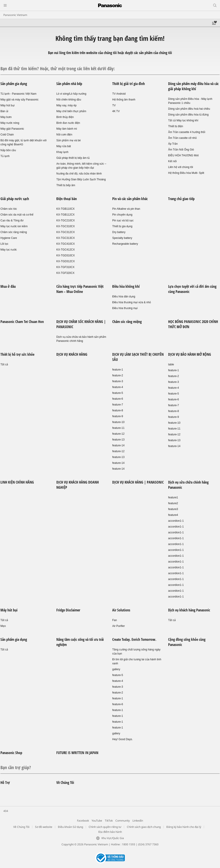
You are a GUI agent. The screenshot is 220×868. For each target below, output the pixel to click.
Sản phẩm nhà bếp (69, 84)
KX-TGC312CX (66, 232)
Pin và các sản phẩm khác (130, 199)
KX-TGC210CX (66, 220)
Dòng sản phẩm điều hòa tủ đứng (188, 115)
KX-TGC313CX (66, 238)
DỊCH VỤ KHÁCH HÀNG (72, 354)
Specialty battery (122, 238)
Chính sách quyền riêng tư (105, 827)
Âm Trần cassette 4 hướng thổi (187, 132)
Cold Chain (7, 135)
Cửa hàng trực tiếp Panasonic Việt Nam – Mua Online (80, 289)
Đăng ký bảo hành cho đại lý (184, 827)
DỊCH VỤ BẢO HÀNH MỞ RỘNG (190, 354)
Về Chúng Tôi (65, 783)
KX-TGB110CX (65, 209)
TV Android (119, 94)
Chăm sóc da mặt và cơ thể (17, 215)
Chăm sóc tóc (9, 209)
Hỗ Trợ (5, 783)
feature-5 (118, 393)
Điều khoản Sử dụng (70, 827)
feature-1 (118, 370)
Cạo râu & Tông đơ (12, 220)
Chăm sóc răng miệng (14, 232)
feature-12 (118, 434)
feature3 (173, 509)
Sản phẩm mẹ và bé (68, 140)
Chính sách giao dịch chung (144, 827)
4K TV (116, 111)
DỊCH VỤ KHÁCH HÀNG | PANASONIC (138, 482)
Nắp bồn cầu (8, 150)
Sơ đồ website (44, 827)
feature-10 (118, 422)
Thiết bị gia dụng (122, 226)
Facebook (83, 821)
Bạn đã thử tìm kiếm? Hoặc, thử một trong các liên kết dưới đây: (58, 69)
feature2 (173, 503)
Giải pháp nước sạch (15, 199)
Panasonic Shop (11, 753)
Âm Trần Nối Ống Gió (181, 150)
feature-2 (118, 375)
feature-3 (118, 381)
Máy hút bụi (7, 105)
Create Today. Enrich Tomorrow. (134, 639)
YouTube (97, 821)
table (171, 364)
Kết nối (172, 161)
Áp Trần (173, 144)
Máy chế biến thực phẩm (71, 111)
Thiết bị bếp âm (66, 185)
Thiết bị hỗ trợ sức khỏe (17, 354)
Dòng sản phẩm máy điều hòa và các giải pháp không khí (193, 86)
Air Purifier (119, 626)
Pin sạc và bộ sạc (123, 220)
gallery (116, 669)
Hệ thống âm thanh (124, 100)
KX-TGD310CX (66, 255)
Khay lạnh (62, 152)
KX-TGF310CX (65, 267)
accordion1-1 (176, 521)
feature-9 (118, 416)
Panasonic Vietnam (15, 15)
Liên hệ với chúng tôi (181, 167)
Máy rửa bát (64, 146)
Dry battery (119, 232)
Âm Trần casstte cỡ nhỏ (182, 138)
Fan (115, 620)
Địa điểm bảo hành (110, 832)
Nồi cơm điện (64, 135)
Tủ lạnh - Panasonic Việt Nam (18, 94)
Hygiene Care (9, 238)
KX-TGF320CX (65, 273)
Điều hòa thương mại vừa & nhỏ (132, 302)
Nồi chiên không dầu (69, 100)
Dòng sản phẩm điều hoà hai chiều (189, 109)
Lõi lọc (4, 244)
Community (123, 821)
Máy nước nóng (10, 123)
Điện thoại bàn (67, 199)
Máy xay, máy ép (66, 105)
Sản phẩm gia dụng (14, 84)
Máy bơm (6, 117)
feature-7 (118, 405)
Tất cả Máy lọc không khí (183, 120)
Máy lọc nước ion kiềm (14, 226)
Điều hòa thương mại (125, 308)
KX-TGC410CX (66, 244)
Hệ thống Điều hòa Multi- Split (186, 173)
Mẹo (3, 626)
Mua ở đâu (8, 286)
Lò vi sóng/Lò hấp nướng (71, 94)
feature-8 (118, 410)
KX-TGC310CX (66, 226)
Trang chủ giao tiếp (181, 199)
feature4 (173, 515)
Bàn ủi (4, 111)
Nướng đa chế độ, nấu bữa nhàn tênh (79, 174)
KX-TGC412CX (66, 250)
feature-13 (118, 440)
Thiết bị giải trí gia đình (129, 84)
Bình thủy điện (65, 117)
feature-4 (118, 387)
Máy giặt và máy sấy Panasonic (19, 100)
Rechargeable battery (125, 244)
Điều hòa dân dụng (124, 297)
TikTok (109, 821)
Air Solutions (121, 610)
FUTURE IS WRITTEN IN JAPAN (77, 753)
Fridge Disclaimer (68, 610)
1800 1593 (129, 844)
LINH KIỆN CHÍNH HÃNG (17, 482)
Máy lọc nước (9, 250)
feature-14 (118, 445)
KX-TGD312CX (66, 261)
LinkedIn (138, 821)
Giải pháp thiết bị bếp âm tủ (73, 158)
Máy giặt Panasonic (12, 129)
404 (6, 811)
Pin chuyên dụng (122, 215)
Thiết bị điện (176, 126)
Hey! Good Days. (122, 739)
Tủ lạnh (5, 156)
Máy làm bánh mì (67, 129)
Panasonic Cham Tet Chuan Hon (22, 322)
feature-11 (118, 428)
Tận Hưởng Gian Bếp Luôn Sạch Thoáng (81, 179)
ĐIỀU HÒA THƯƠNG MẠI (183, 155)
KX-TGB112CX (65, 215)
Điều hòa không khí (126, 286)
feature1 (173, 497)
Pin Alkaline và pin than (126, 209)
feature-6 (118, 399)
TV (114, 105)
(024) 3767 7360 (148, 844)
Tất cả (4, 364)
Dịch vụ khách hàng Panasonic (189, 610)
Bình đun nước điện (68, 123)
